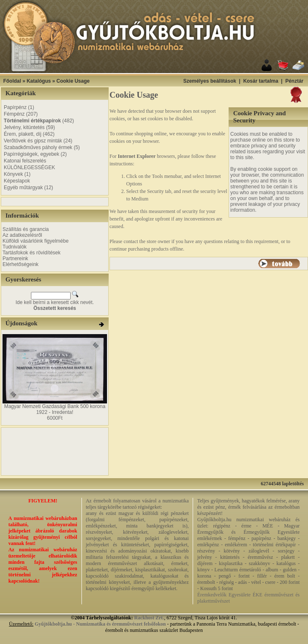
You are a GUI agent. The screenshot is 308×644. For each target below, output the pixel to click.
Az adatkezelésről (22, 235)
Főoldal (12, 81)
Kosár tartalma (261, 81)
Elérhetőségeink (20, 264)
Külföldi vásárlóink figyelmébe (36, 241)
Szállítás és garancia (26, 229)
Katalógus (39, 81)
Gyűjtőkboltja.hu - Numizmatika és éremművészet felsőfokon (100, 624)
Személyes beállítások (210, 81)
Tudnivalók (15, 247)
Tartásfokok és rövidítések (32, 253)
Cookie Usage (73, 81)
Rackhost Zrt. (149, 618)
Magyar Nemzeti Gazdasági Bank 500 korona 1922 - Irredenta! (55, 409)
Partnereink (15, 259)
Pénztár (294, 81)
